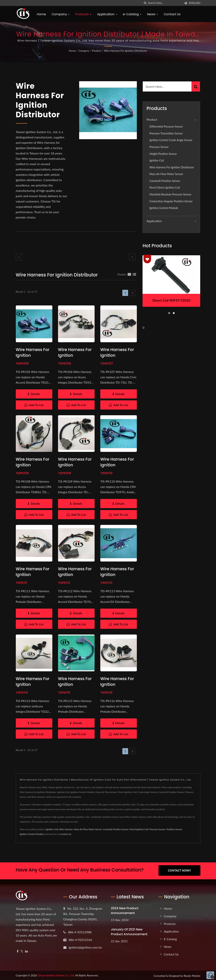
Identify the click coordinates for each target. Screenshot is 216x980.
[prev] (19, 257)
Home (41, 14)
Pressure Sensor (159, 147)
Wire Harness (66, 829)
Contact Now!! (179, 870)
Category (84, 51)
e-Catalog (132, 14)
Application (107, 14)
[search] (145, 3)
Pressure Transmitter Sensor (166, 133)
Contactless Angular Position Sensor (171, 201)
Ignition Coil (157, 160)
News (153, 14)
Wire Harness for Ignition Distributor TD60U (76, 684)
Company (61, 14)
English (194, 3)
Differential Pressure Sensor (166, 127)
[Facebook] (18, 951)
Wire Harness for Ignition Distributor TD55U (76, 355)
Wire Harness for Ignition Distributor (126, 51)
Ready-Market (192, 975)
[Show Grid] (129, 274)
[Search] (165, 3)
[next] (132, 257)
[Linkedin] (26, 951)
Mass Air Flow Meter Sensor (166, 174)
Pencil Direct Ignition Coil (165, 188)
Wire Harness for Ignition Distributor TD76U (75, 575)
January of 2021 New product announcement (129, 931)
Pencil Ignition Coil (139, 829)
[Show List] (134, 274)
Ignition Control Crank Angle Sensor (171, 140)
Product (96, 51)
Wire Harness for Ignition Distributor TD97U (118, 465)
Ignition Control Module (164, 208)
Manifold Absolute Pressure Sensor (170, 194)
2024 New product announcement (125, 910)
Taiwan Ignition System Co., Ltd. (56, 975)
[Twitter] (22, 951)
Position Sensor (174, 829)
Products (83, 14)
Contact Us (172, 14)
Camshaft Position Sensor (165, 181)
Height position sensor (163, 154)
